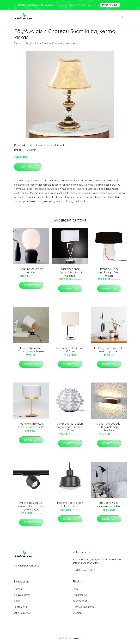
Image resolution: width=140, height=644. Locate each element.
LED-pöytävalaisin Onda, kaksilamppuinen (109, 350)
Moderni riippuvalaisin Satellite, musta (70, 504)
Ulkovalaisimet (22, 613)
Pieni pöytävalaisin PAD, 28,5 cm (70, 350)
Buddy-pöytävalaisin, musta (31, 271)
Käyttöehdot (80, 601)
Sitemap (77, 613)
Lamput (18, 589)
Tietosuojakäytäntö (84, 607)
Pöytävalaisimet (55, 145)
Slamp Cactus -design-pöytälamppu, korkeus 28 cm (70, 427)
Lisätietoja (28, 167)
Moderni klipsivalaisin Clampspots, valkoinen (31, 350)
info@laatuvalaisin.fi (84, 570)
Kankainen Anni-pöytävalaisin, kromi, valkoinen (70, 272)
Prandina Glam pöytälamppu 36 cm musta (109, 272)
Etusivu (18, 43)
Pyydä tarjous (110, 5)
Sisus (17, 601)
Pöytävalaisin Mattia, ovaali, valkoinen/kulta (31, 425)
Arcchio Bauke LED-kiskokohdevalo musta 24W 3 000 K (31, 506)
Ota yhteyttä (80, 595)
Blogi (75, 589)
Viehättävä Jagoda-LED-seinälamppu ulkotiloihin (109, 427)
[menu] (123, 17)
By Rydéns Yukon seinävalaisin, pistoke (109, 504)
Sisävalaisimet (37, 145)
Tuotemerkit (21, 607)
